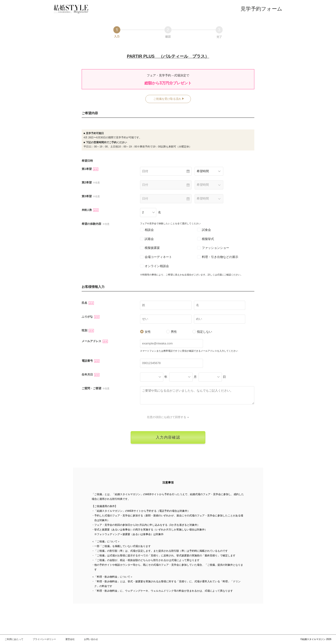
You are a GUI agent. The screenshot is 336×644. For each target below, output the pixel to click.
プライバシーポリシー (44, 639)
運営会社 (70, 639)
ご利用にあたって (14, 639)
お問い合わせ (91, 639)
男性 (171, 332)
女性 (145, 332)
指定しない (202, 332)
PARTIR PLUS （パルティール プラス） (168, 56)
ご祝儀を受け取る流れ (167, 99)
